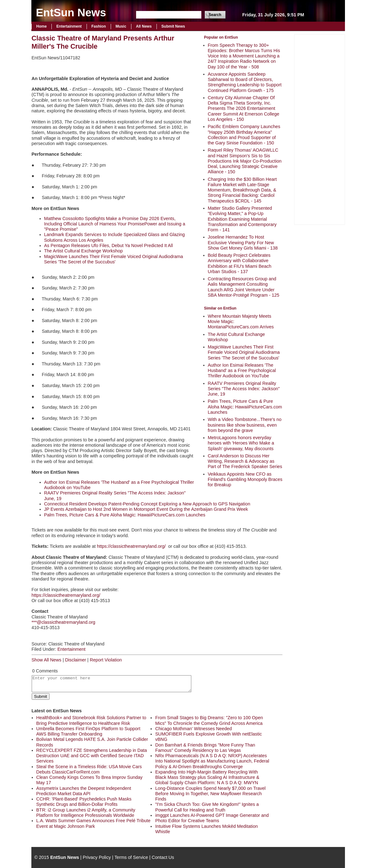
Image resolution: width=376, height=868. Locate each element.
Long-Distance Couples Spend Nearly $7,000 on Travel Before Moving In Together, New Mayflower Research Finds (210, 794)
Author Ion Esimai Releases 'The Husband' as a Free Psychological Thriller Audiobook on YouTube (242, 371)
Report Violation (106, 660)
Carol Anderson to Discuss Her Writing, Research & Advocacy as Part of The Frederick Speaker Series (245, 461)
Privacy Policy (97, 857)
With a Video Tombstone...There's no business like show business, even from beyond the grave (245, 425)
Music (121, 26)
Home (42, 26)
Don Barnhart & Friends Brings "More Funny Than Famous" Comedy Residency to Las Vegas (205, 748)
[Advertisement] (320, 129)
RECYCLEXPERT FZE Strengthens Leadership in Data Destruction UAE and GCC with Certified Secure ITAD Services (92, 756)
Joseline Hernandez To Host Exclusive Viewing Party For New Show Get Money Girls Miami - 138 (243, 243)
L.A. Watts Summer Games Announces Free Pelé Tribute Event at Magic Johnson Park (93, 823)
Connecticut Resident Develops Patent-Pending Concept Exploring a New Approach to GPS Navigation (147, 504)
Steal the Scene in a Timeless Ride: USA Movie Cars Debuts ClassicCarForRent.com (89, 769)
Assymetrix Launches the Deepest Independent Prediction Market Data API (84, 791)
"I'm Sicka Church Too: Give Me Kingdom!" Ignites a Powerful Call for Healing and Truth (207, 807)
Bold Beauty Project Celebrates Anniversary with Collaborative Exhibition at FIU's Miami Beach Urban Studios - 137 (240, 263)
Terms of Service (131, 857)
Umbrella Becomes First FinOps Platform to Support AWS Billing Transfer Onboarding (88, 731)
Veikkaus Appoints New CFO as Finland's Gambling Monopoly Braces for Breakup (245, 480)
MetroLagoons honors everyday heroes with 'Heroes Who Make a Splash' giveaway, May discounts (241, 443)
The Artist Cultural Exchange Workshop (84, 251)
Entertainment (69, 26)
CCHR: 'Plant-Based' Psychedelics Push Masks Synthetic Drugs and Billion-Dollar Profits (84, 802)
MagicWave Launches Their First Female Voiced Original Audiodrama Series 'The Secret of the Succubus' (244, 352)
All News (144, 26)
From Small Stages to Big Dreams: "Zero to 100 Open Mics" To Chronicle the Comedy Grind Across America (209, 720)
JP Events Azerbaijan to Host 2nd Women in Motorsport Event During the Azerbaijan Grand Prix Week (146, 509)
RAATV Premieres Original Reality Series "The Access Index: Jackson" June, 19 (244, 389)
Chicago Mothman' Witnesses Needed (193, 729)
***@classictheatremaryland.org (64, 622)
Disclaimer (75, 660)
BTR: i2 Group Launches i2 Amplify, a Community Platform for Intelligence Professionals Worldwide (86, 813)
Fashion (99, 26)
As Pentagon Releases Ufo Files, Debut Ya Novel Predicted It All (109, 245)
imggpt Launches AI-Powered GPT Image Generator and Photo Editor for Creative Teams (212, 818)
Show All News (47, 660)
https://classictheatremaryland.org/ (131, 546)
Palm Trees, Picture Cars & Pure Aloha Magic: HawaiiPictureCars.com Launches (245, 407)
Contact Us (163, 857)
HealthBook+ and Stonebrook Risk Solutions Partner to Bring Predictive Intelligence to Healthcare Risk (91, 720)
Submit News (173, 26)
